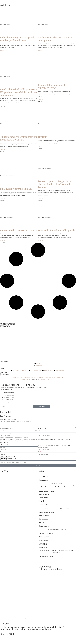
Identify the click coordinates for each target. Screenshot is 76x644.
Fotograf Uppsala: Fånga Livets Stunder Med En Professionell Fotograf (54, 184)
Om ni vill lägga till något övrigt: (9, 460)
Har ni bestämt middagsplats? (46, 433)
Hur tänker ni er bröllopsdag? (8, 420)
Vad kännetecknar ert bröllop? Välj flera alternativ (14, 438)
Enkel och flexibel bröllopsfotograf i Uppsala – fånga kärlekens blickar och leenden (19, 92)
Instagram (5, 326)
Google (51, 445)
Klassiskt (35, 439)
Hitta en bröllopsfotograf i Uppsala (57, 230)
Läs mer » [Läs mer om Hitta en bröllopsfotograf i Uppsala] (40, 240)
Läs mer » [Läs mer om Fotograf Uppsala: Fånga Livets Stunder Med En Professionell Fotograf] (40, 199)
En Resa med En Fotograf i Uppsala (19, 230)
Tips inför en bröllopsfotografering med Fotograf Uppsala (19, 138)
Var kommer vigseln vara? (7, 433)
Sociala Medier (43, 445)
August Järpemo (7, 324)
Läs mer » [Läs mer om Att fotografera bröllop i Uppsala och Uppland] (40, 50)
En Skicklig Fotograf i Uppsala (16, 189)
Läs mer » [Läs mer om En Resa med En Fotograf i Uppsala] (2, 240)
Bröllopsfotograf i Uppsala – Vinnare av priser (53, 86)
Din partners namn (43, 447)
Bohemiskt (54, 439)
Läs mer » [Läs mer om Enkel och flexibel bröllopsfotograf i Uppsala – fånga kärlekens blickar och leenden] (2, 105)
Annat (68, 445)
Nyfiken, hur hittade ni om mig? (46, 443)
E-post (2, 452)
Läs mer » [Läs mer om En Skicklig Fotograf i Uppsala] (2, 199)
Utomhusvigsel (15, 439)
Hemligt (12, 441)
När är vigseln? (42, 428)
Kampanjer (4, 374)
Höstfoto (43, 137)
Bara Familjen (27, 441)
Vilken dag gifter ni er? (6, 428)
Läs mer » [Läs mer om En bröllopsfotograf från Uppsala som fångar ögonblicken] (2, 50)
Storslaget (62, 439)
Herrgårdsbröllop (44, 439)
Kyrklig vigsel (5, 439)
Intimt (69, 439)
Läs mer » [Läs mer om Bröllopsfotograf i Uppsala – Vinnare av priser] (40, 99)
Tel (39, 452)
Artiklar (4, 372)
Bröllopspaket (4, 442)
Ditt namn (3, 447)
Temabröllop (5, 441)
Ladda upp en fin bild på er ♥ (8, 456)
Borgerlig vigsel (26, 439)
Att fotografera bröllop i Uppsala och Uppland (55, 39)
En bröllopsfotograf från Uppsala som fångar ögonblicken (18, 39)
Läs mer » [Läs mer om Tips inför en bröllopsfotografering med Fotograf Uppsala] (2, 149)
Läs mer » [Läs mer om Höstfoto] (40, 147)
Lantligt (19, 441)
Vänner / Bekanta (60, 445)
